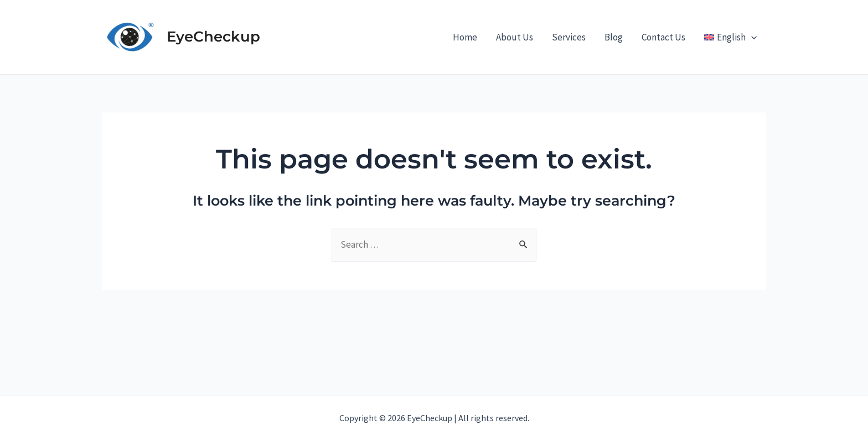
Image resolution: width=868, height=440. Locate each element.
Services (569, 37)
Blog (614, 37)
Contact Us (663, 37)
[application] (751, 37)
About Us (515, 37)
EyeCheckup (213, 37)
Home (465, 37)
